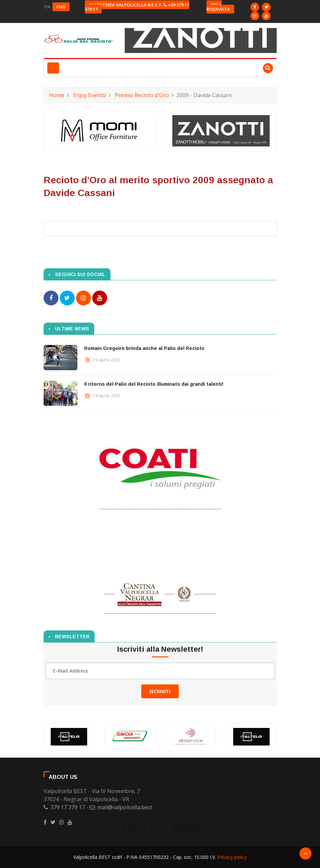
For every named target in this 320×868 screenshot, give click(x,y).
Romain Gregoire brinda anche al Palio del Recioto (144, 348)
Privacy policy (232, 857)
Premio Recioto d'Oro (142, 95)
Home (57, 95)
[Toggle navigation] (53, 68)
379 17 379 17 (68, 807)
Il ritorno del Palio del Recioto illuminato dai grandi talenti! (154, 384)
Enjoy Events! (90, 95)
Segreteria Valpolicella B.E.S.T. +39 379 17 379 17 (137, 7)
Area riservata (218, 7)
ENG (61, 7)
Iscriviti (160, 691)
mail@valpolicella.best (125, 807)
